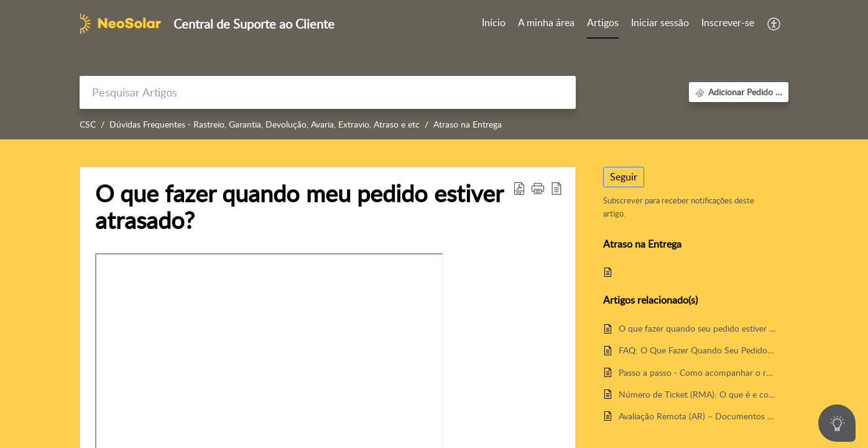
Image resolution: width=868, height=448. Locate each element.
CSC (88, 124)
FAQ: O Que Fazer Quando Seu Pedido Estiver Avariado (697, 350)
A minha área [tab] (546, 22)
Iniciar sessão (660, 22)
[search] (328, 92)
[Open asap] (837, 423)
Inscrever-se (728, 22)
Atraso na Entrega (468, 124)
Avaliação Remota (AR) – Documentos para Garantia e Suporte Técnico (697, 416)
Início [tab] (494, 22)
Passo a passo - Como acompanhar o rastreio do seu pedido (697, 372)
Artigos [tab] (603, 22)
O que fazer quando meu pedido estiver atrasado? (697, 272)
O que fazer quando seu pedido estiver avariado (697, 328)
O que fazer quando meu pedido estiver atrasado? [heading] (299, 207)
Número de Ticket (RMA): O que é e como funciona (697, 394)
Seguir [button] (624, 177)
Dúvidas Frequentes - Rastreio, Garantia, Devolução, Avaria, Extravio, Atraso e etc (265, 124)
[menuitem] (660, 24)
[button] (774, 24)
